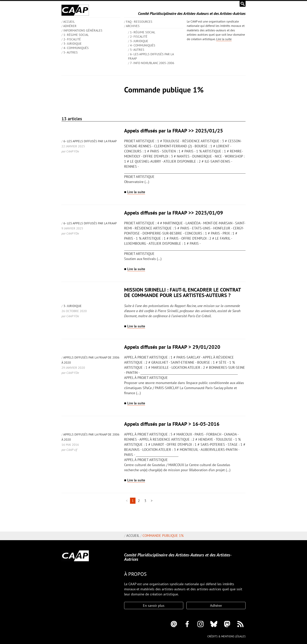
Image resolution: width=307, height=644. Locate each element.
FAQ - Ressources (139, 22)
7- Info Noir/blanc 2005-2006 (152, 63)
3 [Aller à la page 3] (145, 501)
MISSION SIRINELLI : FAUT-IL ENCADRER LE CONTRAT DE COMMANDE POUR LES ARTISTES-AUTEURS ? (182, 292)
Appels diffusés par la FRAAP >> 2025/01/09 (174, 213)
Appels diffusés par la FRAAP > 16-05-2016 (172, 424)
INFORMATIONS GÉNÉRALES (83, 30)
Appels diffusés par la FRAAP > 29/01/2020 (172, 347)
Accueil (133, 536)
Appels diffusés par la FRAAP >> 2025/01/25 (174, 131)
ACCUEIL (69, 22)
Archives (133, 26)
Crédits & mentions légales (226, 636)
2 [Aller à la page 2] (139, 501)
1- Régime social (76, 35)
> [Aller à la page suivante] (152, 501)
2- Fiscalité (72, 39)
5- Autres (71, 52)
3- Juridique (73, 43)
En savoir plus (154, 606)
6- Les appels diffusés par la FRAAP (90, 141)
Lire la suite (224, 39)
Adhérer (70, 26)
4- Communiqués (76, 48)
